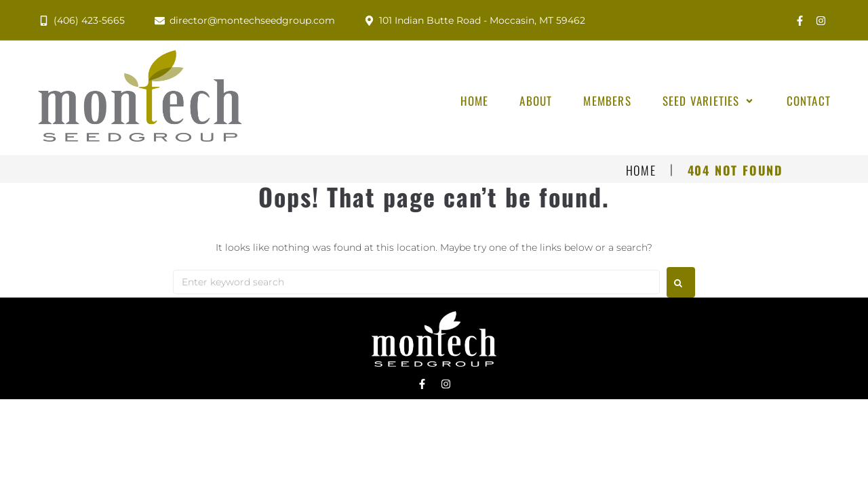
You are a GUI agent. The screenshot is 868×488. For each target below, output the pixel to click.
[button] (709, 101)
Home (641, 171)
